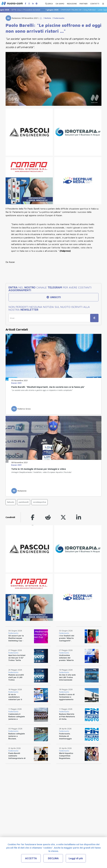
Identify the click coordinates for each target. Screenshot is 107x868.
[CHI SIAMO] (60, 3)
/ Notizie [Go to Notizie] (46, 18)
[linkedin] (79, 517)
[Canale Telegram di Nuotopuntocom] (37, 4)
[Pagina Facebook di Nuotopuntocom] (25, 4)
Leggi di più (76, 858)
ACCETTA (31, 858)
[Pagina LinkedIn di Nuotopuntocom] (33, 4)
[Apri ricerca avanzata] (49, 3)
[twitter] (63, 517)
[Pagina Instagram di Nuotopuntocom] (29, 4)
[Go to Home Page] (41, 18)
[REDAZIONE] (72, 3)
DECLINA (53, 858)
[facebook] (33, 517)
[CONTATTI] (95, 3)
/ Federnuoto (58, 18)
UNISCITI (53, 297)
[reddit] (48, 517)
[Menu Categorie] (103, 3)
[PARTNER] (84, 3)
